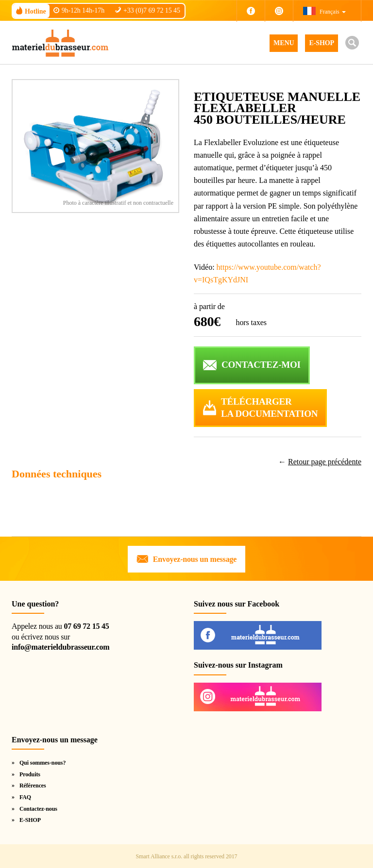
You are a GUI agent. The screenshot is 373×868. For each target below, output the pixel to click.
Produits (30, 774)
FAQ (25, 797)
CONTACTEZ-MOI (261, 365)
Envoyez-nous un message (195, 559)
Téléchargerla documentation (269, 408)
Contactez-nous (38, 809)
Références (33, 786)
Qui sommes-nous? (42, 763)
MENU (284, 43)
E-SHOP (322, 43)
